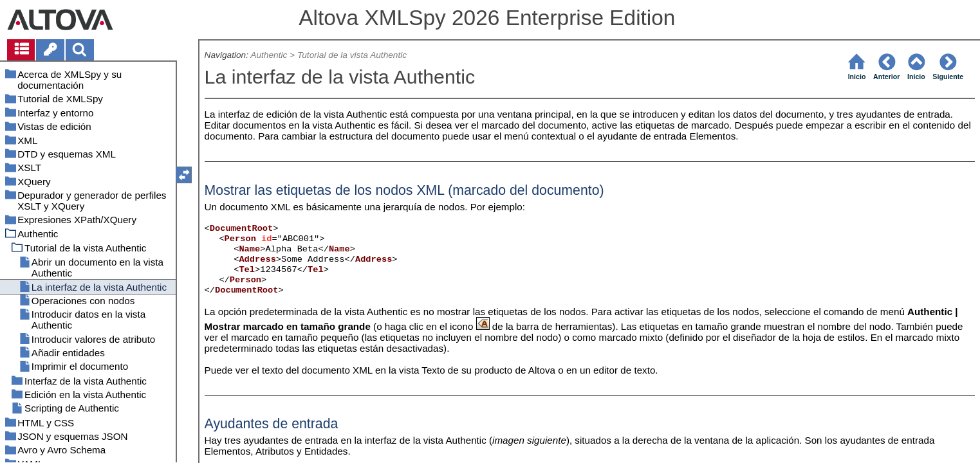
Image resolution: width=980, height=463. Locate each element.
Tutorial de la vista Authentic (352, 55)
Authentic (269, 55)
